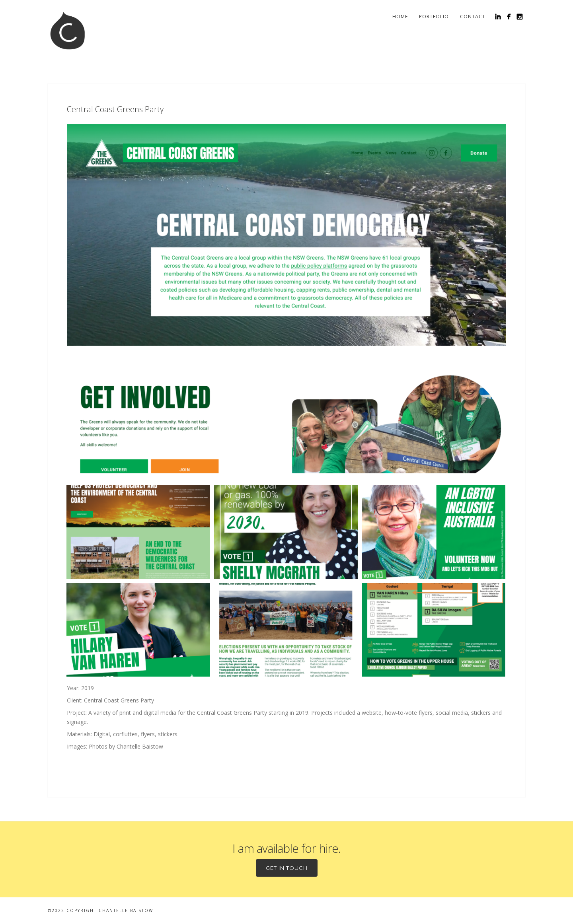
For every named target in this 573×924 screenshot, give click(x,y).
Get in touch (287, 868)
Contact (473, 17)
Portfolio (434, 17)
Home (400, 17)
